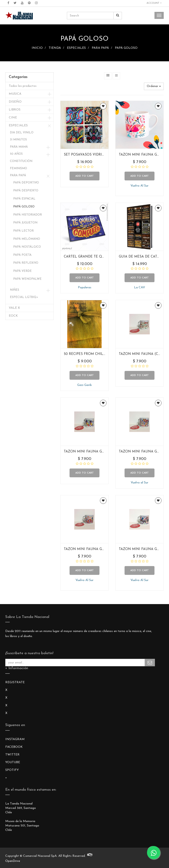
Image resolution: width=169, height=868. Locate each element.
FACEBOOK (14, 747)
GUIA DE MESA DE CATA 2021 (143, 257)
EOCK (13, 316)
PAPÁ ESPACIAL (24, 199)
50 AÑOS (16, 154)
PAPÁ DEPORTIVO (26, 183)
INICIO (37, 48)
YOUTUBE (13, 762)
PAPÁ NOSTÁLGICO (27, 247)
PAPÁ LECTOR (23, 231)
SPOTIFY (12, 770)
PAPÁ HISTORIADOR (28, 215)
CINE (13, 118)
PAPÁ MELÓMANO (27, 239)
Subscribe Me (150, 663)
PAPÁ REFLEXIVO (26, 263)
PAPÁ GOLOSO (126, 48)
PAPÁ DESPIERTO (26, 191)
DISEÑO (15, 102)
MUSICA (15, 94)
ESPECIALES (76, 48)
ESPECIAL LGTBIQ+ (24, 297)
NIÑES (15, 290)
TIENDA (55, 48)
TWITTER (12, 755)
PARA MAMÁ (19, 147)
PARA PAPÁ (100, 48)
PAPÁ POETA (22, 255)
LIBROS (15, 110)
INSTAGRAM (15, 739)
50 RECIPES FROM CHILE (85, 354)
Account (154, 3)
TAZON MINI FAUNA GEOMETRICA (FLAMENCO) (105, 549)
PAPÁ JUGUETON (25, 223)
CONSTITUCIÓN (21, 161)
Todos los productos (23, 86)
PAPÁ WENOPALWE (27, 279)
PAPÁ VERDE (22, 271)
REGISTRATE (15, 682)
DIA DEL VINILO (22, 133)
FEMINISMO (18, 168)
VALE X (14, 308)
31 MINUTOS (18, 140)
